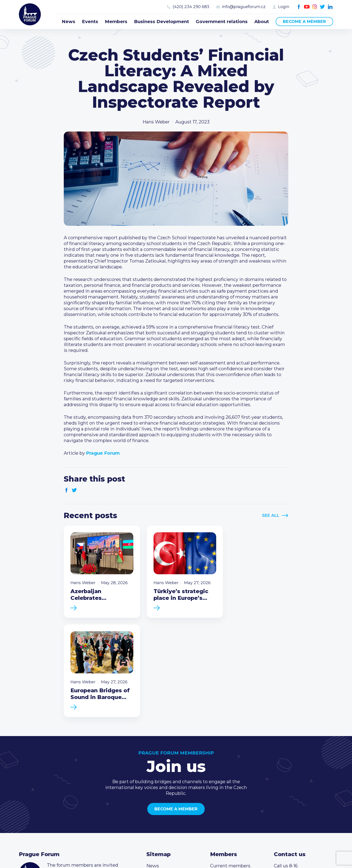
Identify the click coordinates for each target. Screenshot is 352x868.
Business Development (162, 22)
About (262, 22)
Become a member (304, 22)
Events (90, 22)
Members (116, 22)
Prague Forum (30, 15)
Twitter (322, 7)
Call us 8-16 (286, 769)
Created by (176, 853)
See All (271, 515)
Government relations (222, 22)
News (68, 22)
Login (284, 7)
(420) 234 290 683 (191, 7)
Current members (230, 769)
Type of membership (233, 776)
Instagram (315, 7)
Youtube (307, 7)
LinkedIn (330, 7)
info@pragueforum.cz (244, 7)
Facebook (299, 7)
